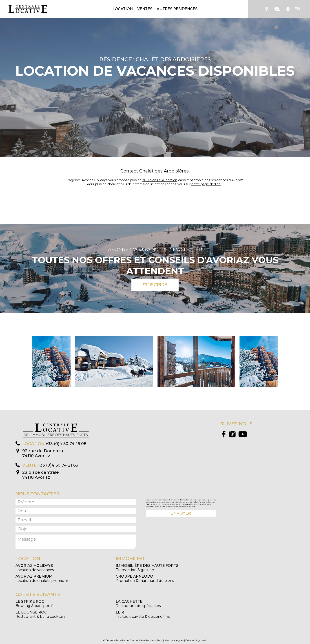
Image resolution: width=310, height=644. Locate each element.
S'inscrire (155, 285)
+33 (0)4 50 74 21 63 (58, 465)
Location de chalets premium (42, 579)
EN (297, 9)
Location (123, 9)
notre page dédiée (206, 184)
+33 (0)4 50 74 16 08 (66, 444)
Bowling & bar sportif (34, 604)
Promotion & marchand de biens (145, 579)
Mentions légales (174, 640)
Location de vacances (35, 568)
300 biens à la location (160, 180)
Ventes (145, 9)
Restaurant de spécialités (138, 604)
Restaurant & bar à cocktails (40, 614)
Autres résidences (177, 9)
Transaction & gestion (147, 568)
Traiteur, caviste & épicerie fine (143, 614)
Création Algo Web (196, 640)
